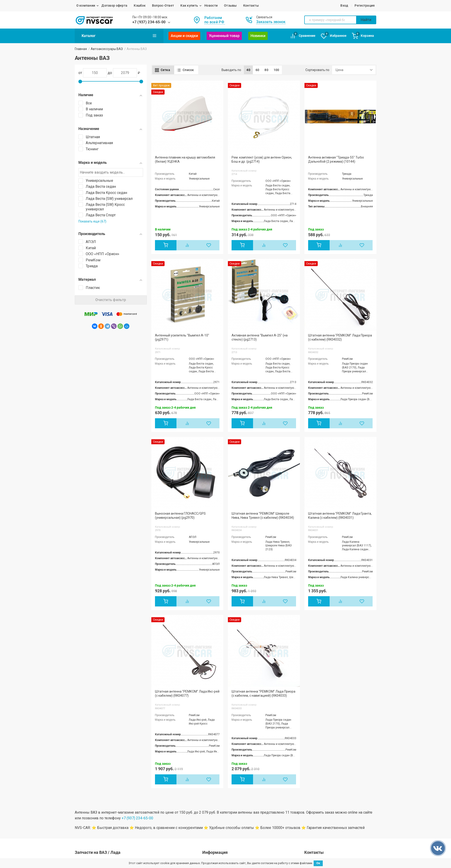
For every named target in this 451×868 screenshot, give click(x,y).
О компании (86, 5)
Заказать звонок (271, 22)
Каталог (119, 36)
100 (276, 70)
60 (258, 70)
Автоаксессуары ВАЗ (107, 49)
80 (266, 70)
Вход (344, 5)
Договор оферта (114, 5)
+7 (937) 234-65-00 (149, 22)
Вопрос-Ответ (163, 5)
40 (248, 70)
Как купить (189, 5)
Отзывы (230, 5)
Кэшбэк (140, 5)
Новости (211, 5)
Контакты (251, 5)
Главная (81, 49)
